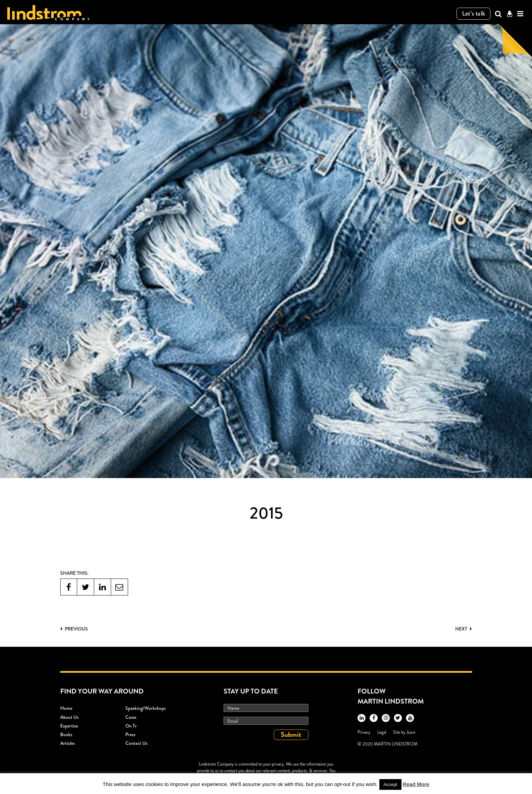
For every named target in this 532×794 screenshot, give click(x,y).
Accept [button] (390, 784)
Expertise (69, 726)
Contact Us (136, 743)
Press (130, 734)
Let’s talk (474, 14)
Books (66, 734)
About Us (69, 717)
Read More (416, 784)
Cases (131, 717)
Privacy (364, 732)
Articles (67, 743)
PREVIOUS (74, 629)
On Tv (131, 726)
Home (66, 708)
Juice (411, 732)
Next (464, 629)
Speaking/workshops (146, 708)
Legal (382, 732)
